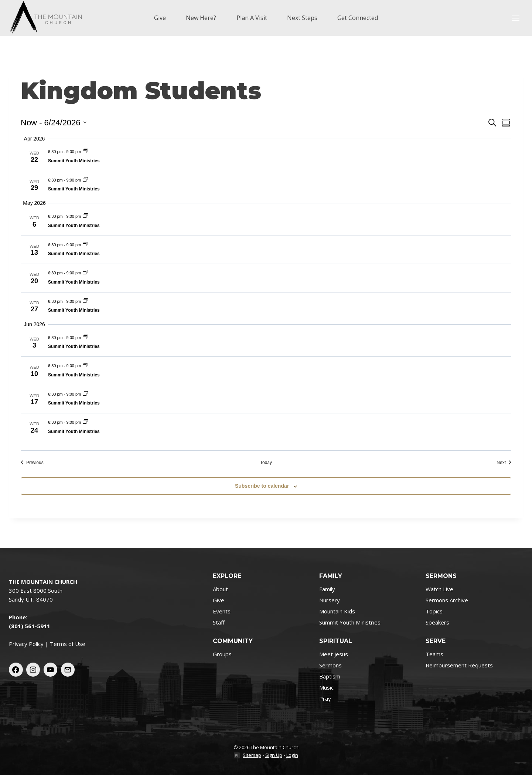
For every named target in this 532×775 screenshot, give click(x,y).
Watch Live (439, 589)
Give (160, 18)
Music (326, 687)
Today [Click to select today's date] (266, 463)
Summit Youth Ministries (74, 161)
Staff (219, 622)
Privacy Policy (26, 644)
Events (222, 611)
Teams (434, 654)
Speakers (437, 622)
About (220, 589)
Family (327, 589)
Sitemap (252, 755)
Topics (434, 611)
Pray (325, 698)
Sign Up (274, 755)
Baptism (330, 676)
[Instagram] (33, 670)
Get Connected (358, 18)
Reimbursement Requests (459, 665)
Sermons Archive (447, 600)
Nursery (330, 600)
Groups (222, 654)
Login (292, 755)
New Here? (201, 18)
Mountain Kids (337, 611)
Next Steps (302, 18)
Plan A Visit (252, 18)
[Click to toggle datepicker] (54, 123)
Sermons (330, 665)
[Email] (68, 670)
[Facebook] (16, 670)
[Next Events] (504, 463)
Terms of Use (68, 644)
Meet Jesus (334, 654)
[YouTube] (51, 670)
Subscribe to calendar (262, 486)
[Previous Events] (32, 463)
